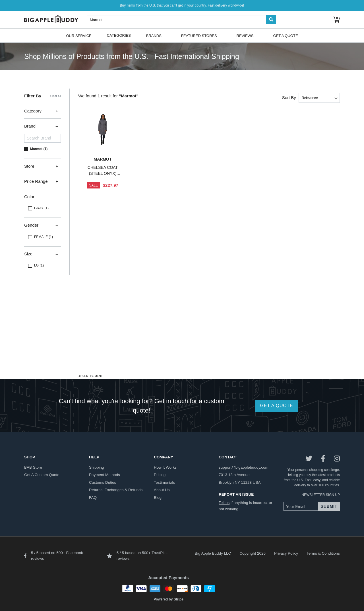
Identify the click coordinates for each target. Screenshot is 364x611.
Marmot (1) (39, 149)
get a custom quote (42, 475)
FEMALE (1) (44, 237)
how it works (165, 467)
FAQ (93, 498)
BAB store (33, 467)
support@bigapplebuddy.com (244, 467)
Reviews (245, 35)
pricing (160, 475)
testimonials (164, 482)
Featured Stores (199, 35)
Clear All (56, 96)
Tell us (224, 503)
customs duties (103, 482)
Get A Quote (285, 35)
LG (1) (39, 265)
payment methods (105, 475)
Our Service (79, 35)
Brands (154, 35)
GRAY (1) (41, 208)
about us (162, 490)
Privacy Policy (286, 553)
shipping (97, 467)
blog (158, 498)
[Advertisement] (182, 333)
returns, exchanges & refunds (116, 490)
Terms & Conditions (323, 553)
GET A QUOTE (276, 406)
